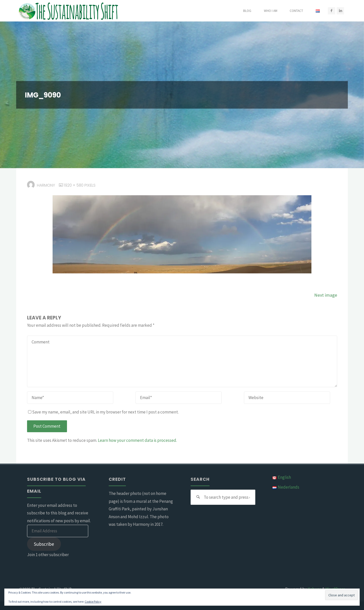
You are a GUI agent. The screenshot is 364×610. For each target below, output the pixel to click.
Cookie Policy (93, 602)
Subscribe (44, 544)
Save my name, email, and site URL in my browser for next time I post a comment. (103, 412)
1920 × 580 (74, 185)
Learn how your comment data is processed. (137, 440)
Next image (326, 295)
